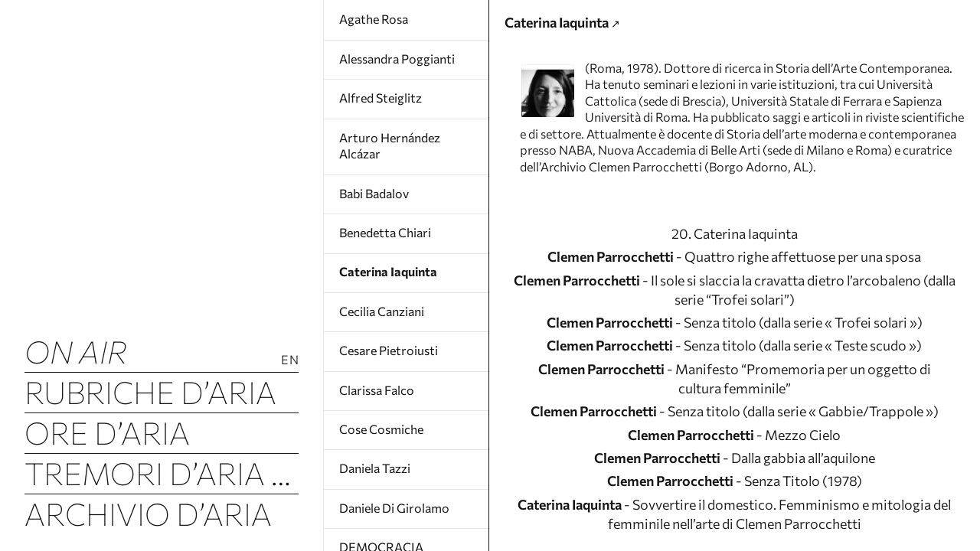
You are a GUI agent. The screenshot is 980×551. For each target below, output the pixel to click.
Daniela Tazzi (375, 468)
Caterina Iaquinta (388, 271)
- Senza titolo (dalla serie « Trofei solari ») (734, 402)
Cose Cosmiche (381, 429)
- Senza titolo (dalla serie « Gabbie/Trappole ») (735, 512)
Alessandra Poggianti (397, 59)
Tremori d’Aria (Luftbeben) (162, 473)
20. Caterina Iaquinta (735, 302)
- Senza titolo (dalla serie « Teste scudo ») (735, 428)
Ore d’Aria (107, 432)
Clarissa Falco (377, 390)
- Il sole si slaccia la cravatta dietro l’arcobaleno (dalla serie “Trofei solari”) (735, 365)
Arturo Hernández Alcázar (390, 146)
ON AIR (76, 351)
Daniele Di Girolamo (394, 508)
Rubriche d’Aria (150, 391)
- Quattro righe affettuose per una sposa (735, 328)
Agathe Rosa (374, 19)
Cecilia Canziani (382, 311)
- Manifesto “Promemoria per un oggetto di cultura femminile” (734, 465)
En (290, 359)
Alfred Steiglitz (381, 98)
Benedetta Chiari (385, 232)
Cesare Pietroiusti (389, 350)
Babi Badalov (374, 193)
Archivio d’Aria (148, 513)
